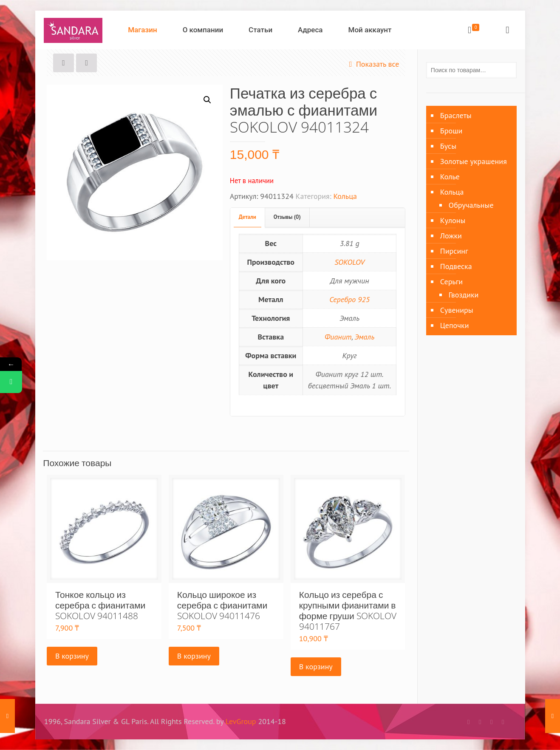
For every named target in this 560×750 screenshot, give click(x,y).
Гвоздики (464, 295)
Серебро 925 (349, 299)
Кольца (345, 196)
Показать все (372, 64)
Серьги (451, 282)
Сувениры (457, 310)
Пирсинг (454, 251)
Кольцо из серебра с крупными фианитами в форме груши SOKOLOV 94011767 (348, 610)
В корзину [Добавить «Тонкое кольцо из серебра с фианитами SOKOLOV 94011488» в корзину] (72, 656)
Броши (451, 131)
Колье (450, 177)
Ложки (451, 236)
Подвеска (456, 266)
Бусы (448, 146)
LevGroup (241, 721)
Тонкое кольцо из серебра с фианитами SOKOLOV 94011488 (100, 605)
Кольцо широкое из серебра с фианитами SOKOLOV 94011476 (222, 605)
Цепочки (455, 325)
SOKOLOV (349, 262)
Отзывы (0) (287, 217)
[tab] (248, 217)
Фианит (338, 337)
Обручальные (471, 205)
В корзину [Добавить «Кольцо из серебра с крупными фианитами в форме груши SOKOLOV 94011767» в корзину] (316, 667)
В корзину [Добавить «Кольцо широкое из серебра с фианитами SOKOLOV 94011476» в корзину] (194, 656)
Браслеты (456, 115)
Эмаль (364, 337)
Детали (247, 217)
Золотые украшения (474, 161)
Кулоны (453, 220)
